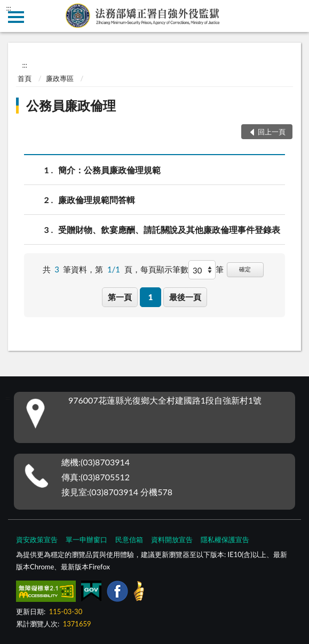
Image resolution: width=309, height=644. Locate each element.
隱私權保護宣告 (225, 540)
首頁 (25, 78)
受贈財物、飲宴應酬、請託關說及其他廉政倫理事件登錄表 (169, 230)
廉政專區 (60, 78)
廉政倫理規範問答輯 (97, 200)
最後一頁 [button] (185, 297)
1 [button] (151, 297)
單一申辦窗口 (86, 540)
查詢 (293, 16)
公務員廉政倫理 (71, 105)
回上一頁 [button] (272, 132)
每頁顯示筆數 (164, 269)
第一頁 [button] (120, 297)
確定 (245, 269)
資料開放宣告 (172, 540)
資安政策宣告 (37, 540)
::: (9, 8)
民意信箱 (129, 540)
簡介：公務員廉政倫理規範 (109, 170)
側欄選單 (16, 17)
